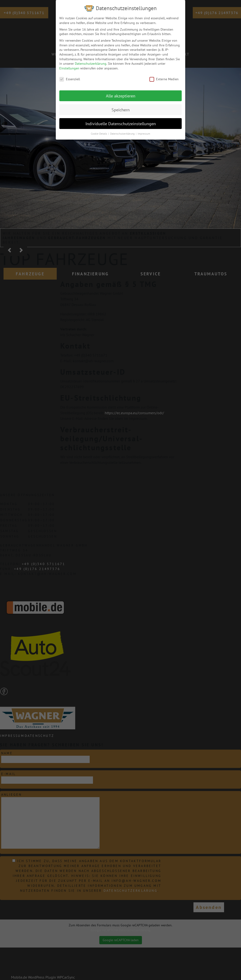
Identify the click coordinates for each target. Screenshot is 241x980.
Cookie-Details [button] (99, 130)
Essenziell (70, 76)
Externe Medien (164, 76)
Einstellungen (69, 65)
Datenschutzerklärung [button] (123, 130)
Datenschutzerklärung (91, 60)
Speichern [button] (121, 106)
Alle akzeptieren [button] (121, 92)
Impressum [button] (144, 130)
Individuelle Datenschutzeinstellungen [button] (121, 120)
